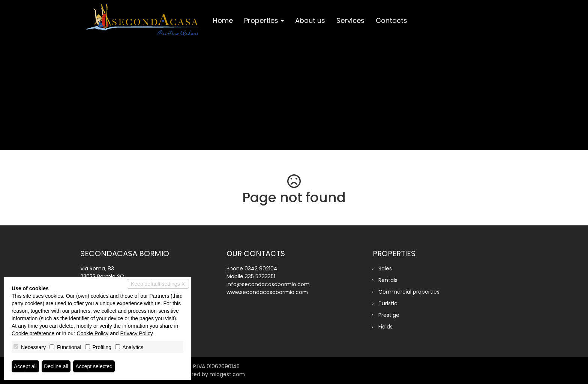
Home (223, 20)
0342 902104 (261, 268)
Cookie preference (33, 333)
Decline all (56, 366)
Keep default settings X (158, 284)
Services (350, 20)
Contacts (391, 20)
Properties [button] (264, 20)
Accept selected (94, 366)
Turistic (388, 303)
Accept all (25, 366)
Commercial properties (409, 292)
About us (310, 20)
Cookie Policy (93, 333)
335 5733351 (260, 276)
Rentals (388, 280)
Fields (385, 327)
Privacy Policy (136, 333)
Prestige (389, 315)
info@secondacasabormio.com (268, 284)
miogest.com (227, 374)
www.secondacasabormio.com (267, 292)
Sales (385, 268)
